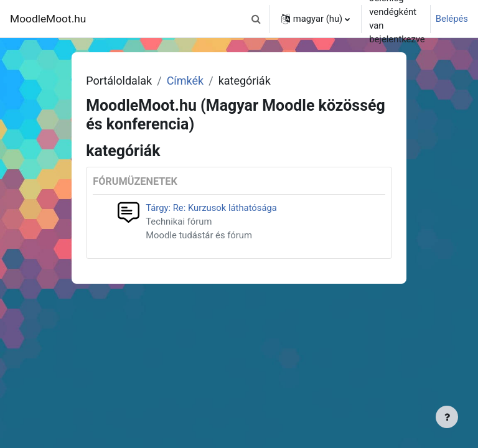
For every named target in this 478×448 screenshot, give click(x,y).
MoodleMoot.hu (48, 19)
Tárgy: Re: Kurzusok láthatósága (211, 208)
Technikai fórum (179, 222)
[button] (256, 19)
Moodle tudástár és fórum (199, 235)
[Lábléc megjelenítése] (447, 417)
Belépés (452, 19)
